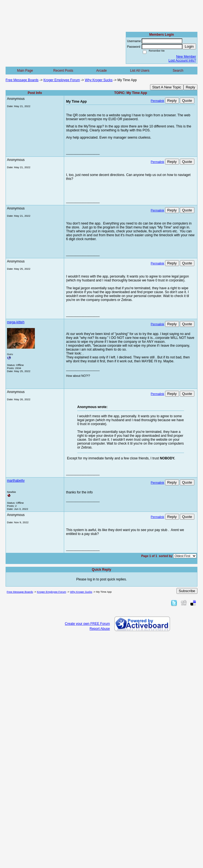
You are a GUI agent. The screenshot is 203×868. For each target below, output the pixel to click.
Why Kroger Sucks (99, 80)
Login (189, 46)
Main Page (25, 71)
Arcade (101, 71)
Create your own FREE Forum (87, 624)
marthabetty (16, 481)
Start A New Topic (167, 87)
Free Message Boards (22, 80)
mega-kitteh (16, 322)
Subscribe (187, 591)
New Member (186, 57)
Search (178, 71)
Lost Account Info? (182, 61)
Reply (190, 87)
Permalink (158, 101)
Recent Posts (63, 71)
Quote (187, 101)
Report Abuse (100, 629)
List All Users (140, 71)
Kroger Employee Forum (62, 80)
